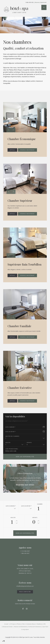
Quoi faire (45, 630)
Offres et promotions (25, 477)
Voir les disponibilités (25, 460)
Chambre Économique (23, 139)
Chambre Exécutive (21, 391)
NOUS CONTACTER (25, 595)
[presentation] (9, 130)
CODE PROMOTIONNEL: (12, 452)
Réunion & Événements (21, 630)
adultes (8, 446)
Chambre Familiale (21, 329)
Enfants (29, 446)
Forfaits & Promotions (35, 630)
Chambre (40, 507)
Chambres (39, 627)
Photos (19, 627)
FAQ (23, 627)
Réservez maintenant (27, 150)
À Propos (13, 627)
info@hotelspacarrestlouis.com (25, 589)
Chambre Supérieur (21, 200)
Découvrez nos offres (25, 488)
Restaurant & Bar (8, 630)
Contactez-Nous (31, 627)
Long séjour (26, 633)
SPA (45, 627)
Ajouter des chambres (12, 440)
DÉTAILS (12, 150)
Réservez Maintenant (41, 2)
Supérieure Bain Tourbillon (19, 266)
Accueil (6, 627)
